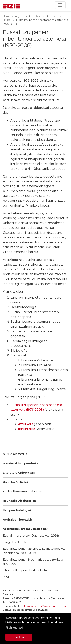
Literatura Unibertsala (19, 473)
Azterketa (26, 424)
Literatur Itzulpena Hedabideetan (26, 570)
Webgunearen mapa (54, 606)
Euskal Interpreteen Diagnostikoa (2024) (31, 536)
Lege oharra (32, 606)
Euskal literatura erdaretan (23, 492)
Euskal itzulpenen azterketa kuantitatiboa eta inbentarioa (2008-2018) (34, 551)
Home (7, 16)
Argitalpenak (23, 16)
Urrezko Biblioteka (17, 482)
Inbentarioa (27, 429)
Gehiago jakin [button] (15, 628)
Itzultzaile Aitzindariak (19, 501)
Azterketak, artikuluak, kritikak (26, 529)
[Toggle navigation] (60, 5)
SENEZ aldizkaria (15, 454)
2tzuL (7, 577)
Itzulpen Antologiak (17, 510)
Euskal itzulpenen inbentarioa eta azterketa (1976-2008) (33, 562)
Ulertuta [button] (19, 637)
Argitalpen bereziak (17, 520)
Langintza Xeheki (15, 542)
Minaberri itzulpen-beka (21, 463)
